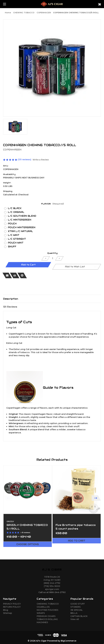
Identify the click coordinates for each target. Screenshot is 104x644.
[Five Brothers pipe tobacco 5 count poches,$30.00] (77, 490)
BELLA (74, 613)
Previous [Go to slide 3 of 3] (8, 498)
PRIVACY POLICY (12, 604)
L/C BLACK (15, 208)
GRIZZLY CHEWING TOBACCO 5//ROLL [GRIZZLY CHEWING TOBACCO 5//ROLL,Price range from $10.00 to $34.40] (27, 527)
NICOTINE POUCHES (47, 610)
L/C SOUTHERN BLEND (22, 216)
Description (11, 299)
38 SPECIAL (77, 610)
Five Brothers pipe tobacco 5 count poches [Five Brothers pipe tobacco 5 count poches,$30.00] (76, 527)
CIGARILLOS (43, 607)
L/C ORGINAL (16, 212)
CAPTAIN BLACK (79, 616)
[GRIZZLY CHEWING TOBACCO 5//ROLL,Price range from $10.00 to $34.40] (28, 490)
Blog (6, 610)
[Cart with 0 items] (91, 3)
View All (75, 619)
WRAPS (41, 613)
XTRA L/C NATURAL (20, 231)
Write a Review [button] (41, 160)
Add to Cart (77, 541)
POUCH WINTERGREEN (22, 227)
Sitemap (8, 613)
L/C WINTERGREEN (20, 220)
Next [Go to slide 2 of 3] (96, 498)
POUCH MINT (16, 243)
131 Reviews (10, 307)
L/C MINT (14, 235)
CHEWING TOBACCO (48, 604)
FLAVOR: (53, 204)
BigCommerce (69, 641)
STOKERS (75, 607)
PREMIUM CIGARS (46, 616)
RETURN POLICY (12, 607)
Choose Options (28, 544)
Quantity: (53, 253)
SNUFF (12, 247)
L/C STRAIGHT (17, 239)
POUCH (12, 224)
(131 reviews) (25, 160)
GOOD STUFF (78, 604)
